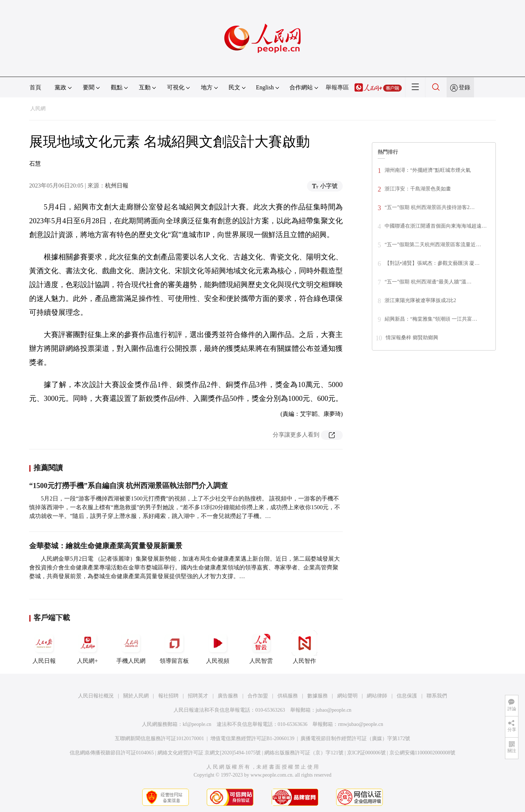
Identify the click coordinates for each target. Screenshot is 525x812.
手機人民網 (131, 647)
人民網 (38, 109)
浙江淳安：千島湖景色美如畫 (418, 189)
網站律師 (377, 696)
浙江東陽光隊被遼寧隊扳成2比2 (420, 300)
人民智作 (304, 647)
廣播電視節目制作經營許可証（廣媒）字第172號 (355, 738)
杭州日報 (117, 185)
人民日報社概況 (96, 696)
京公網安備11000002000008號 (422, 753)
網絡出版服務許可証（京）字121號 (304, 753)
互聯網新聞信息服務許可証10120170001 (160, 738)
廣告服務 (228, 696)
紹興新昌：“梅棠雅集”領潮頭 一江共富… (431, 319)
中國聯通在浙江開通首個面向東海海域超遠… (436, 226)
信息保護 (407, 696)
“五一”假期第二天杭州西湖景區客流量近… (433, 245)
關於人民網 (136, 696)
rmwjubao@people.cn (361, 724)
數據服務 (318, 696)
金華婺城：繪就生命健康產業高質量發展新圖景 (106, 546)
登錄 (464, 87)
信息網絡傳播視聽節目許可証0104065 (112, 753)
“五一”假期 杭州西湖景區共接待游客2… (430, 207)
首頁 (35, 87)
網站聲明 (347, 696)
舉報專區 (337, 87)
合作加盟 (258, 696)
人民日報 (44, 647)
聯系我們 (437, 696)
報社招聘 (168, 696)
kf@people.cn (197, 724)
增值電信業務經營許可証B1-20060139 (252, 738)
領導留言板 (174, 647)
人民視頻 (218, 647)
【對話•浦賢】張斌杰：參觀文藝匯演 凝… (432, 263)
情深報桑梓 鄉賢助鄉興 (412, 338)
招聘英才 (198, 696)
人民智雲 (261, 647)
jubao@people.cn (334, 710)
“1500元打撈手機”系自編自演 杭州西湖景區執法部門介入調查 (129, 486)
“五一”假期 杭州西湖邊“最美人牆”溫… (428, 282)
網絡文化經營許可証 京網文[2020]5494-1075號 (209, 753)
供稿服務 (288, 696)
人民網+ (87, 647)
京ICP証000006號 (366, 753)
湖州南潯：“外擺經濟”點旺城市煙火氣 (428, 170)
